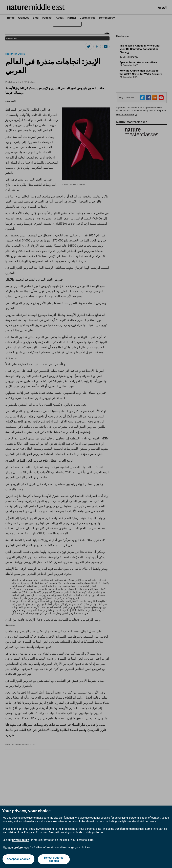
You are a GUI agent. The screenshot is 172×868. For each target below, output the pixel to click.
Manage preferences (16, 848)
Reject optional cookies (54, 859)
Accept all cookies (18, 859)
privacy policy (21, 840)
